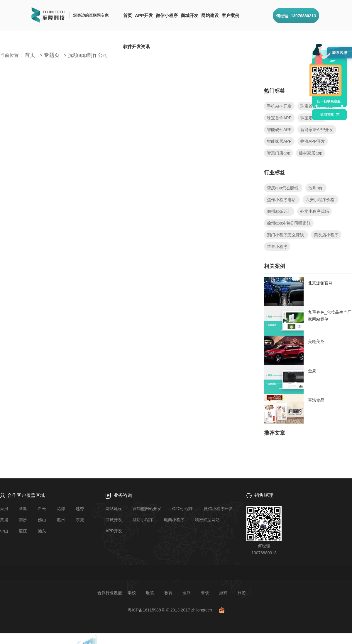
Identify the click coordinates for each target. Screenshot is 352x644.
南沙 (23, 520)
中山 (4, 531)
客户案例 (231, 15)
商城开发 (189, 15)
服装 (150, 593)
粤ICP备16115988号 (146, 610)
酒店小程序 (143, 520)
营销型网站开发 (147, 509)
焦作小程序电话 (282, 200)
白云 (42, 509)
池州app (316, 188)
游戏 (223, 593)
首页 (128, 15)
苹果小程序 (277, 247)
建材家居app (310, 153)
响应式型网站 (207, 520)
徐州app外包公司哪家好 (289, 223)
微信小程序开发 (218, 509)
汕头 (42, 531)
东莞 (80, 520)
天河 (4, 509)
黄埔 (4, 520)
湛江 (23, 531)
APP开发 (144, 15)
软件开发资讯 (136, 46)
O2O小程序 (183, 509)
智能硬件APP (279, 130)
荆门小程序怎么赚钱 (286, 235)
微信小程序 (167, 15)
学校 (132, 593)
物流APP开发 (313, 141)
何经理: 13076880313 (296, 16)
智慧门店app (279, 153)
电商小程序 (174, 520)
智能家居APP (279, 141)
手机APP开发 (279, 106)
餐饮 (205, 593)
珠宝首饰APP (279, 118)
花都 (61, 509)
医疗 (187, 593)
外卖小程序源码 (314, 211)
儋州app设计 (279, 211)
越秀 (80, 509)
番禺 (23, 509)
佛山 (42, 520)
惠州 (61, 520)
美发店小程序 (326, 235)
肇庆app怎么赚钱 (283, 188)
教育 (168, 593)
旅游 (242, 593)
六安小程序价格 (321, 200)
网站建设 (210, 15)
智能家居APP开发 (317, 130)
